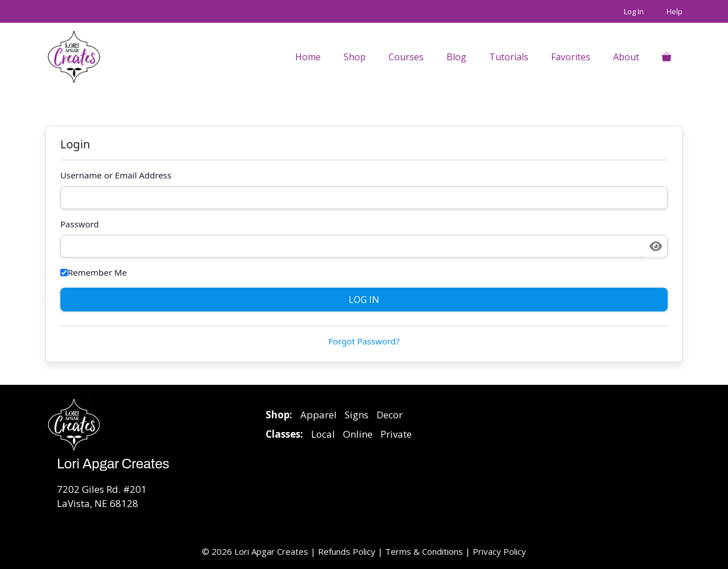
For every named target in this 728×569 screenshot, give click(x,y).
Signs (357, 415)
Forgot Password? (364, 341)
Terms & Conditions (424, 551)
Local (323, 434)
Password (80, 224)
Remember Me (94, 272)
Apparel (318, 415)
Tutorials (509, 57)
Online (358, 434)
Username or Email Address (116, 175)
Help (675, 11)
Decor (390, 415)
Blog (456, 57)
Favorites (571, 57)
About (626, 57)
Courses (406, 57)
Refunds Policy (348, 551)
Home (308, 57)
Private (396, 434)
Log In (634, 11)
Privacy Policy (499, 551)
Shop (355, 57)
